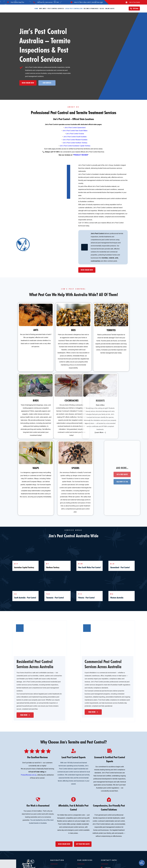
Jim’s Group (109, 165)
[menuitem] (36, 9)
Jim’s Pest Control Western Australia (75, 140)
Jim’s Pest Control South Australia (75, 137)
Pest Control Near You (17, 2)
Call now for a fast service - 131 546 (48, 2)
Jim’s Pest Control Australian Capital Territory (75, 146)
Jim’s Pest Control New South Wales (75, 131)
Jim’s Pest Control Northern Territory (75, 143)
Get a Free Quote (135, 2)
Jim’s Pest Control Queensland (75, 128)
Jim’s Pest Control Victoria (75, 134)
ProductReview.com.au (29, 775)
